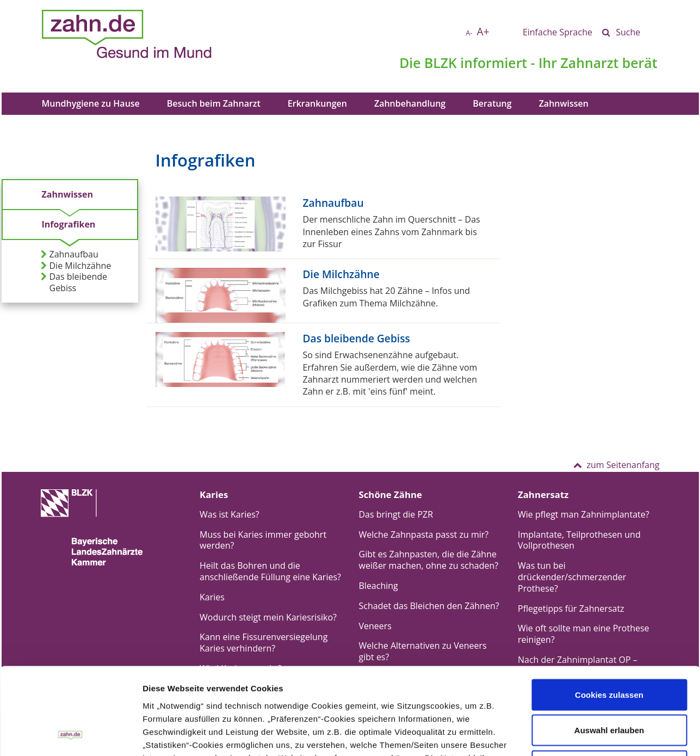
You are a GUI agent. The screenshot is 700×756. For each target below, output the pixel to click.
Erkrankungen (317, 103)
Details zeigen (480, 735)
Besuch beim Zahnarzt (214, 103)
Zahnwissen (564, 103)
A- (469, 33)
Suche (628, 32)
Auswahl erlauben (609, 649)
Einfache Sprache (557, 32)
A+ (483, 31)
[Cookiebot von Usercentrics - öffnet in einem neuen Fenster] (70, 735)
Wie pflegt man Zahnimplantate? (584, 514)
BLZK (441, 63)
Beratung (492, 103)
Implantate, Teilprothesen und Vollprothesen (579, 540)
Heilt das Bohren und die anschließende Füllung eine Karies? (270, 571)
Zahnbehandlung (410, 103)
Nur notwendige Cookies (609, 684)
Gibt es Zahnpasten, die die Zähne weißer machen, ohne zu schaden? (429, 560)
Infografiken (69, 224)
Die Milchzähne (76, 266)
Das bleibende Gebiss (74, 282)
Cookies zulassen (609, 613)
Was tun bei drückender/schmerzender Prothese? (572, 577)
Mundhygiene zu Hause (91, 103)
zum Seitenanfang (616, 465)
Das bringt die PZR (396, 514)
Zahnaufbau (70, 254)
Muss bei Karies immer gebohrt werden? (263, 540)
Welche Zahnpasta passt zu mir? (424, 534)
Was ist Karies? (230, 514)
